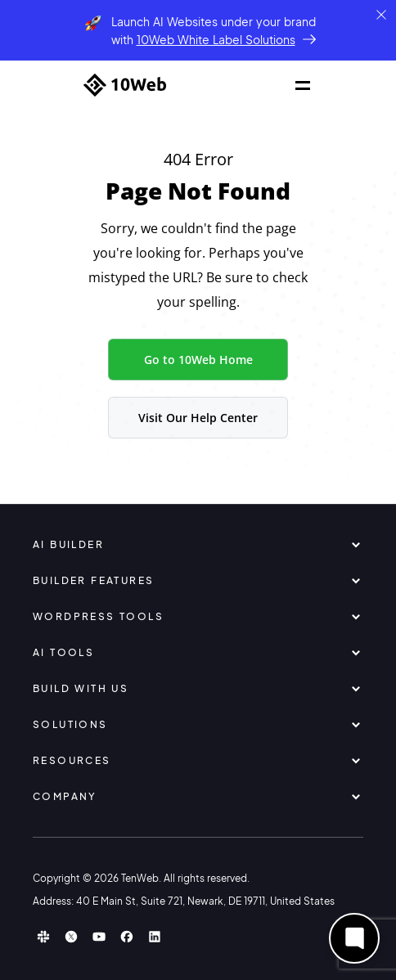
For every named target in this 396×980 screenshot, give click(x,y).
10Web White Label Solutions (216, 39)
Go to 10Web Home (198, 360)
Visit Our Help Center (198, 418)
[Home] (125, 85)
